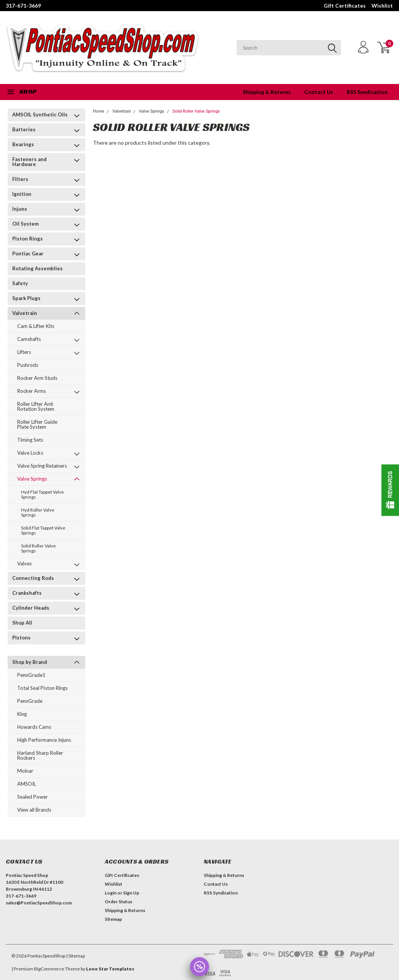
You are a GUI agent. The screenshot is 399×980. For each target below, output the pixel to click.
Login (111, 893)
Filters (20, 179)
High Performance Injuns (44, 740)
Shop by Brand (30, 662)
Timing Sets (30, 440)
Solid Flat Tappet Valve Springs (43, 530)
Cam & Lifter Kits (36, 326)
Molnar (25, 771)
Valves (24, 563)
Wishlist (382, 6)
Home (99, 111)
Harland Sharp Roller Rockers (40, 755)
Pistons (21, 638)
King (22, 714)
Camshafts (29, 339)
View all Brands (34, 810)
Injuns (20, 209)
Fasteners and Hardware (29, 162)
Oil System (25, 224)
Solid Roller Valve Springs (38, 548)
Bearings (23, 144)
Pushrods (28, 365)
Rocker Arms (32, 391)
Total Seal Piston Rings (42, 688)
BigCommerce (49, 969)
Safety (20, 283)
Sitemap (113, 919)
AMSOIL (27, 784)
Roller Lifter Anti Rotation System (36, 406)
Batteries (24, 129)
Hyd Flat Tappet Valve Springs (42, 494)
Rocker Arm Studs (37, 378)
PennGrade (30, 701)
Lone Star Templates (110, 969)
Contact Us (319, 92)
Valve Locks (30, 453)
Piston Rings (28, 239)
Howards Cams (34, 727)
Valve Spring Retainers (42, 466)
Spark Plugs (26, 298)
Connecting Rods (33, 578)
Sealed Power (32, 797)
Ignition (22, 194)
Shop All (22, 623)
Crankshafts (27, 593)
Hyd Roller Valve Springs (38, 512)
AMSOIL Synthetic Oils (40, 115)
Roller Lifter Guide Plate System (37, 424)
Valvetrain (25, 313)
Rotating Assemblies (37, 268)
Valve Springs (32, 479)
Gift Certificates (345, 6)
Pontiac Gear (28, 253)
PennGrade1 (31, 675)
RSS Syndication (367, 92)
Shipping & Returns (267, 92)
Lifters (24, 352)
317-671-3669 (23, 6)
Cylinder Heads (31, 608)
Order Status (118, 902)
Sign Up (131, 893)
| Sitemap (75, 956)
